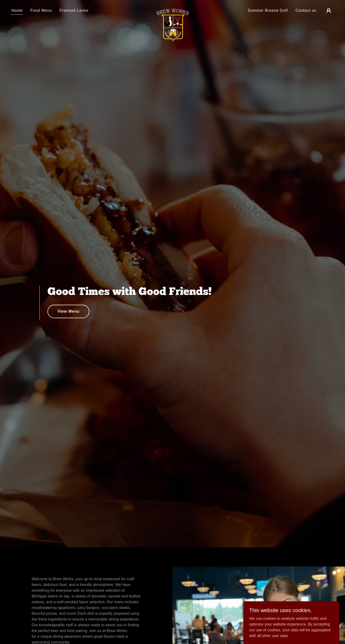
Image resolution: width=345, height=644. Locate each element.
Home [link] (17, 10)
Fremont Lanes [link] (74, 10)
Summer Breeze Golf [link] (268, 10)
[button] (329, 11)
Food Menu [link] (41, 10)
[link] (172, 10)
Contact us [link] (306, 10)
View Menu (68, 311)
